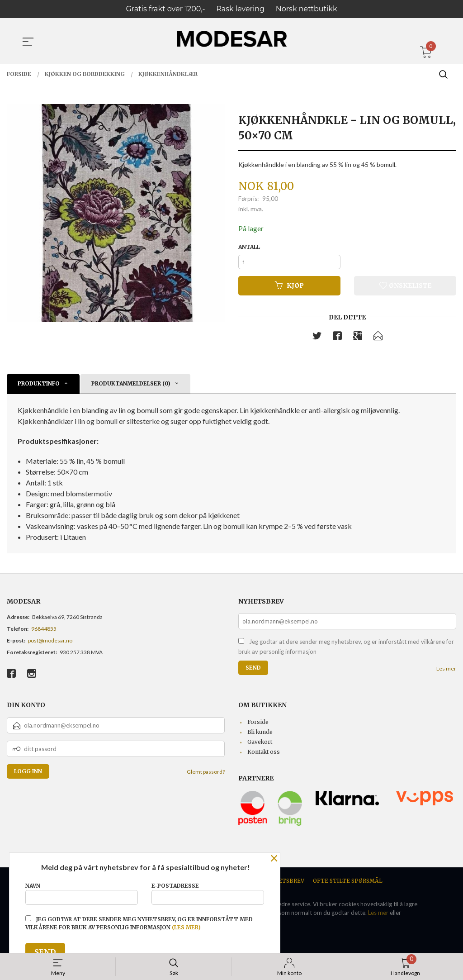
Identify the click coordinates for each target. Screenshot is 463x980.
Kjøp (289, 288)
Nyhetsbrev (285, 884)
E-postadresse (208, 892)
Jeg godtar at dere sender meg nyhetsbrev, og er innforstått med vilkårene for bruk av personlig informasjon (346, 650)
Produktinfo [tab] (39, 387)
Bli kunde (260, 735)
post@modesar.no (50, 644)
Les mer (446, 672)
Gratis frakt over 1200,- (166, 9)
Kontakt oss (264, 755)
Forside (258, 725)
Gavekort (260, 745)
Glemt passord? (206, 775)
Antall (249, 247)
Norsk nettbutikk (307, 9)
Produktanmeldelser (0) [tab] (131, 387)
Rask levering (240, 9)
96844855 (44, 632)
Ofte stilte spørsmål (348, 884)
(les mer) (186, 927)
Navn (82, 892)
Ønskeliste (405, 288)
